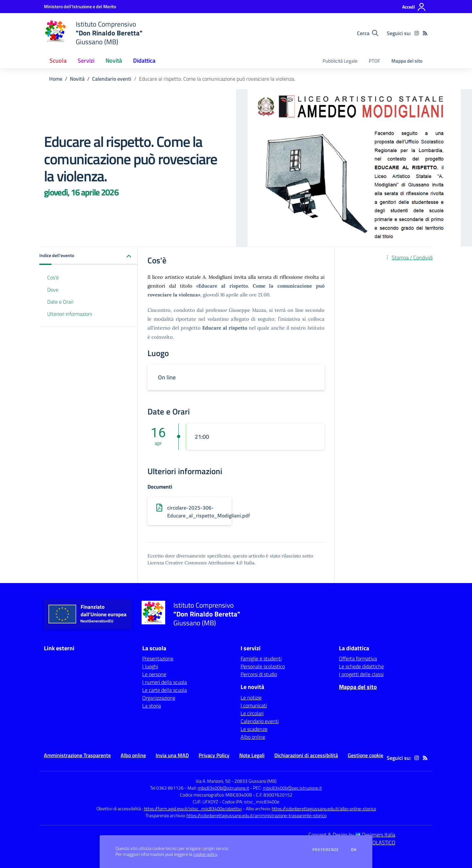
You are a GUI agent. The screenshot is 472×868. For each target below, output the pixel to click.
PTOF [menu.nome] (374, 61)
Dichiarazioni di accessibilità (306, 755)
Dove (53, 290)
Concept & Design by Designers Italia (352, 835)
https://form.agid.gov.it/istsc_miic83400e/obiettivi (193, 808)
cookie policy (205, 854)
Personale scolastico (263, 666)
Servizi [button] (86, 61)
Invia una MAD (172, 755)
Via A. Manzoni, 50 (213, 781)
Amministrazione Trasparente (77, 755)
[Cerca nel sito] (368, 33)
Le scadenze (254, 729)
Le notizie (251, 697)
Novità (77, 79)
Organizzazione (159, 698)
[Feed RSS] (425, 33)
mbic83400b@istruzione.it (223, 788)
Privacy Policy (214, 755)
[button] (88, 256)
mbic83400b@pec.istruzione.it (292, 788)
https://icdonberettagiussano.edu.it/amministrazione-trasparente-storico (256, 815)
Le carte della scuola (165, 690)
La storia (152, 706)
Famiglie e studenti (261, 658)
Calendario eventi (112, 79)
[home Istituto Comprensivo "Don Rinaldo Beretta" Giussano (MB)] (93, 33)
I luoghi (150, 666)
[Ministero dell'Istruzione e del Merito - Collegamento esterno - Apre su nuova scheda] (80, 6)
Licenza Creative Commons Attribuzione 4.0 (195, 563)
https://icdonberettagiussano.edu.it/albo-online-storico (324, 808)
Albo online (253, 737)
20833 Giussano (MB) (256, 781)
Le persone (154, 674)
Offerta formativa (358, 658)
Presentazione (158, 658)
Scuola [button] (58, 61)
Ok (354, 850)
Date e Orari (60, 302)
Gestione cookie (365, 755)
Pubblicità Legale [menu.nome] (340, 61)
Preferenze (326, 850)
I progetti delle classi (361, 674)
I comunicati (254, 705)
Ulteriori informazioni (70, 314)
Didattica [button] (144, 61)
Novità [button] (114, 61)
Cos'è (53, 277)
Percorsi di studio (259, 674)
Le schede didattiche (361, 666)
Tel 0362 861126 (167, 788)
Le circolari (252, 713)
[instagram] (417, 33)
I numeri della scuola (165, 682)
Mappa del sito (407, 61)
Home (56, 79)
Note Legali (252, 755)
